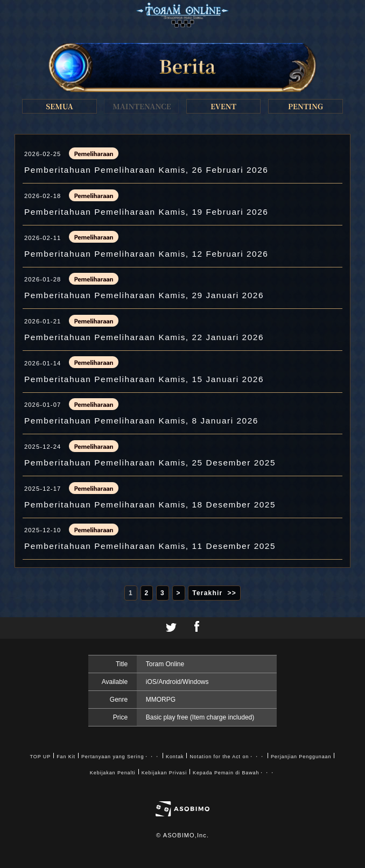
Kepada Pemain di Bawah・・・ (234, 773)
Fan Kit (66, 757)
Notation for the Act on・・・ (227, 757)
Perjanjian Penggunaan (301, 757)
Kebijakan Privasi (164, 773)
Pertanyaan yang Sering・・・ (121, 757)
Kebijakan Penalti (113, 773)
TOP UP (41, 757)
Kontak (175, 757)
